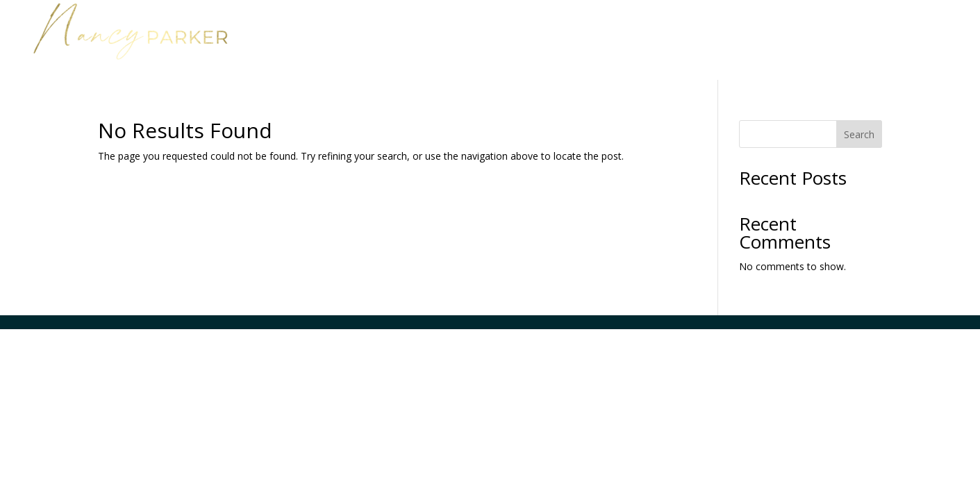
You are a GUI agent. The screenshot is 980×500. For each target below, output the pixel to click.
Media (866, 26)
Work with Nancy (706, 26)
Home (615, 26)
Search (859, 134)
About (811, 26)
